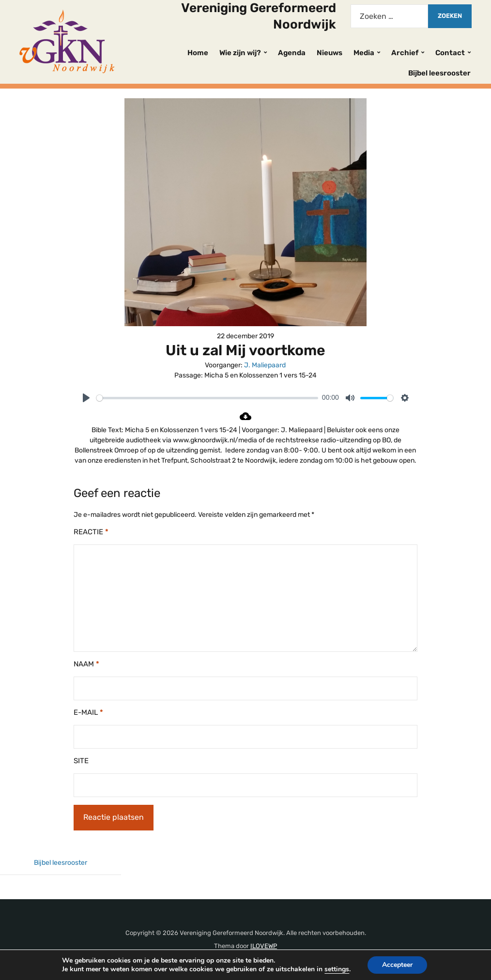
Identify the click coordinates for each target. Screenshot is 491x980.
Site (81, 761)
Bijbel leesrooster (439, 73)
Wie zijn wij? (240, 53)
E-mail (88, 712)
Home (198, 53)
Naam (86, 664)
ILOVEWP (264, 946)
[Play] (86, 398)
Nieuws (330, 53)
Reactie (91, 532)
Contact (450, 53)
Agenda (292, 53)
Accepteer (404, 965)
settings (341, 969)
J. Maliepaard (265, 365)
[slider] (207, 398)
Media (364, 53)
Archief (405, 53)
